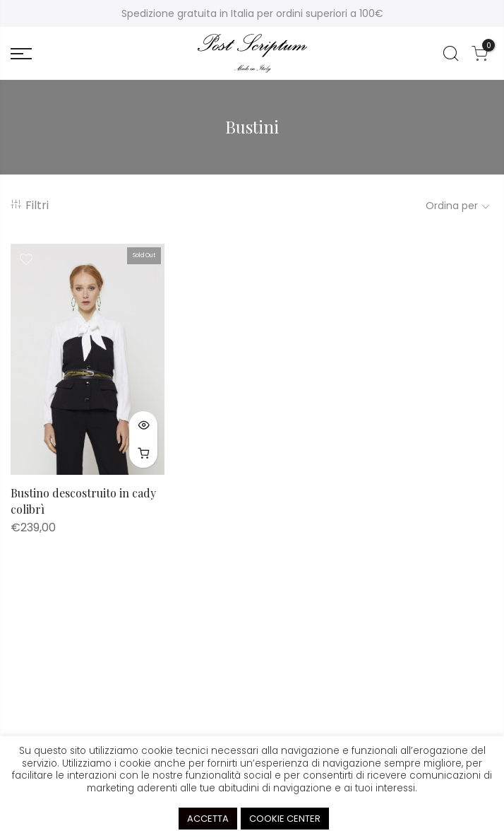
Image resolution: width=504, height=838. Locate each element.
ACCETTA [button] (208, 819)
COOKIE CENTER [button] (285, 819)
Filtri (30, 205)
